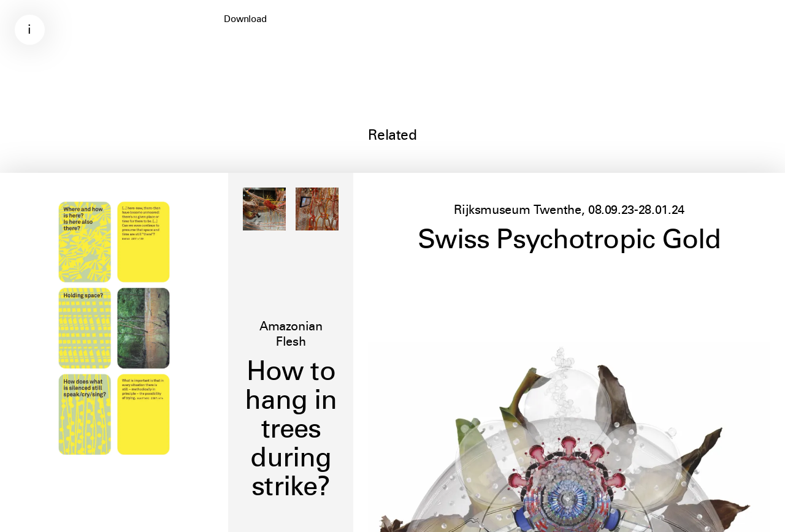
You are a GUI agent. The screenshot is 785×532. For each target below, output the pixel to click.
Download (245, 19)
